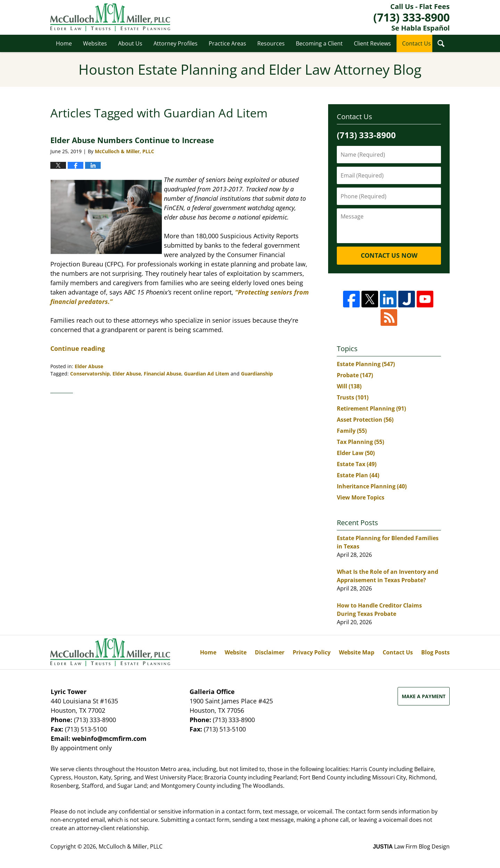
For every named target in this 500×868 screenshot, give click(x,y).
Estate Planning (366, 364)
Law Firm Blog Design (411, 846)
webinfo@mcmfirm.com (109, 738)
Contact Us (416, 43)
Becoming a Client (319, 43)
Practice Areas (227, 43)
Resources (271, 43)
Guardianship (257, 374)
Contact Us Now (389, 255)
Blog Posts (435, 652)
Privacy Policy (312, 652)
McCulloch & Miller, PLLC (131, 846)
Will (349, 386)
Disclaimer (270, 652)
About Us (130, 43)
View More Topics (361, 497)
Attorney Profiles (176, 43)
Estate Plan (358, 475)
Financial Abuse (162, 374)
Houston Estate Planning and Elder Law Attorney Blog (110, 17)
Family (352, 431)
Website (236, 652)
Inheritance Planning (372, 486)
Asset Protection (365, 420)
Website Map (357, 652)
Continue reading (78, 348)
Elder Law (356, 453)
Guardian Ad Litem (207, 374)
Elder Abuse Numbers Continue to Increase (132, 140)
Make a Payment (424, 696)
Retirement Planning (371, 408)
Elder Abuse (89, 366)
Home (64, 43)
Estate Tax (357, 464)
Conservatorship (90, 374)
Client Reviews (372, 43)
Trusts (353, 397)
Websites (95, 43)
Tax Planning (360, 442)
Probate (355, 375)
